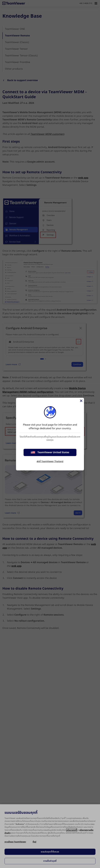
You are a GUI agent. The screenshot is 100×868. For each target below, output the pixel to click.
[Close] (81, 401)
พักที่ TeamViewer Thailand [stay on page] (50, 461)
